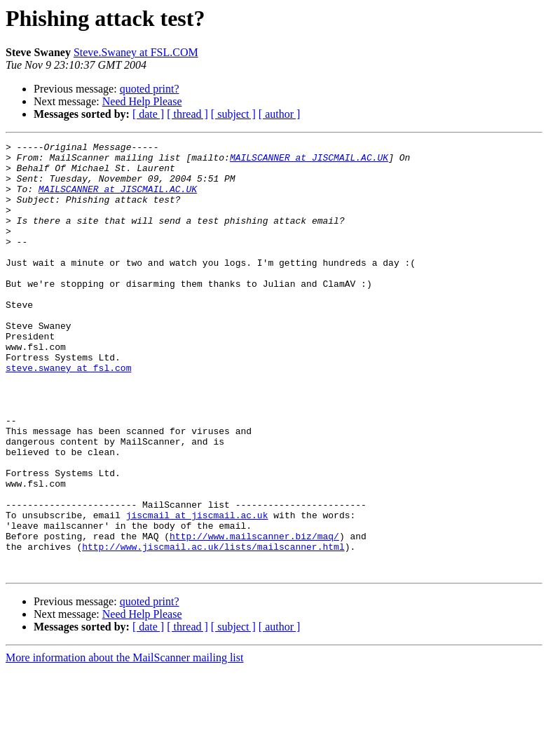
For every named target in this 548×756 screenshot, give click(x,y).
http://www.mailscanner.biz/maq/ (254, 616)
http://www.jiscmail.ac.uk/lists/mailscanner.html (213, 628)
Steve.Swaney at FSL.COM (136, 52)
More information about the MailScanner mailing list (124, 744)
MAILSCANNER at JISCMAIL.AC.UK (309, 161)
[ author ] (280, 114)
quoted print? (150, 89)
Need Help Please (142, 101)
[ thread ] (187, 114)
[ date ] (148, 114)
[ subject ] (233, 114)
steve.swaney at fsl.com (68, 414)
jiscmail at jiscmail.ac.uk (197, 590)
